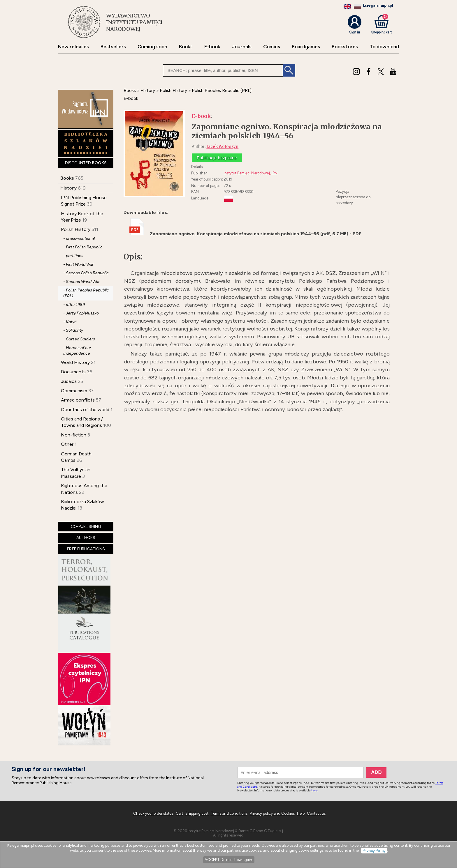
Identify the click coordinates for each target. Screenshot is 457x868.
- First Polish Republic (83, 247)
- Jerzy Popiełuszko (81, 313)
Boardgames (306, 47)
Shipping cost (197, 813)
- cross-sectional (79, 239)
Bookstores (345, 47)
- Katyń (70, 322)
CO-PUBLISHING (86, 527)
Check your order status (153, 813)
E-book (212, 47)
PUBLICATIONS (86, 549)
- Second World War (81, 282)
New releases (73, 47)
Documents (73, 372)
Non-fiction (74, 435)
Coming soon (152, 47)
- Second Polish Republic (86, 273)
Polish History (76, 229)
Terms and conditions (229, 813)
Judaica (69, 381)
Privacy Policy (374, 851)
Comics (272, 47)
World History (75, 362)
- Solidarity (73, 330)
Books (186, 47)
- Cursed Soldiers (79, 339)
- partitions (73, 256)
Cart (179, 813)
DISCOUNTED (86, 163)
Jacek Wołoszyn (222, 147)
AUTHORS (86, 538)
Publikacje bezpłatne (217, 158)
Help (301, 813)
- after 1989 (74, 305)
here (314, 790)
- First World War (78, 265)
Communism (74, 391)
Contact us (316, 813)
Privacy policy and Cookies (272, 813)
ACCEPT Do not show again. (229, 860)
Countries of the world (85, 410)
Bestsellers (113, 47)
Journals (242, 47)
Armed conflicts (78, 400)
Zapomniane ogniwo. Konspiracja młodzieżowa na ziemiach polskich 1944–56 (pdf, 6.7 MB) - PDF (245, 234)
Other (67, 444)
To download (384, 47)
